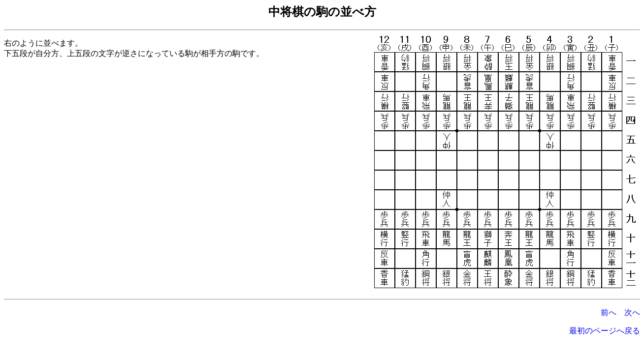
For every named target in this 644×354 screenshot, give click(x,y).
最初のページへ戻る (605, 331)
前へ (609, 312)
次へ (632, 312)
